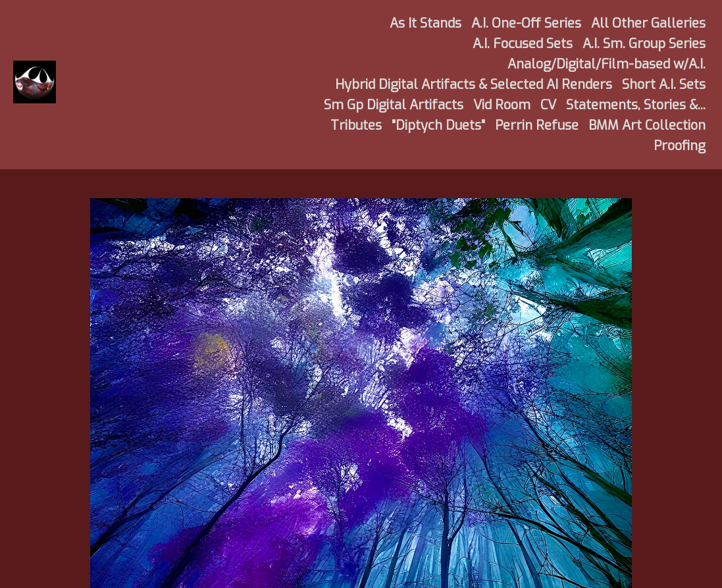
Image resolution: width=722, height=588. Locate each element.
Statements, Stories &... (636, 105)
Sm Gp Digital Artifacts (394, 105)
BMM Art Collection (647, 125)
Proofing (680, 146)
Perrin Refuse (537, 125)
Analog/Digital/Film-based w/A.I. (606, 64)
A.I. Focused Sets (523, 44)
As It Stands (425, 23)
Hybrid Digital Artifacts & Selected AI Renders (474, 85)
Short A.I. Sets (664, 85)
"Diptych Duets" (438, 125)
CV (548, 105)
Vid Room (502, 105)
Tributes (356, 125)
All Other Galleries (648, 23)
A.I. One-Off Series (526, 23)
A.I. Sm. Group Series (644, 44)
